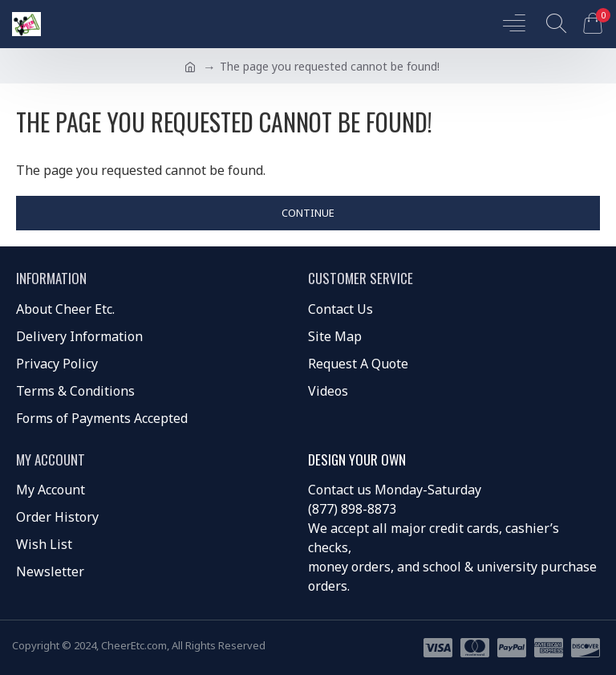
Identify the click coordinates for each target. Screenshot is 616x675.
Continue (308, 213)
